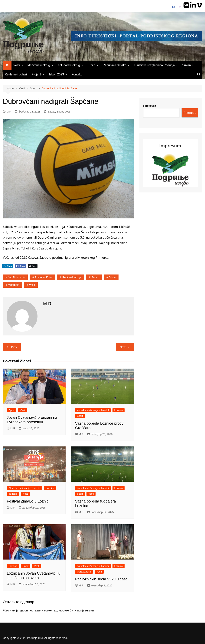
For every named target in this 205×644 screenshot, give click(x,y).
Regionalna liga (72, 277)
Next (125, 347)
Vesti (17, 65)
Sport (60, 112)
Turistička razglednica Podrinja (154, 65)
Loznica (119, 410)
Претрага (150, 106)
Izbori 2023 (56, 74)
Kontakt (76, 74)
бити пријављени (82, 610)
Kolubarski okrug (69, 65)
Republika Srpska (114, 65)
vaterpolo (14, 285)
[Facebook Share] (21, 266)
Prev (12, 347)
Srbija (91, 65)
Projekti (36, 74)
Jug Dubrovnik (17, 277)
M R (7, 112)
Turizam (13, 494)
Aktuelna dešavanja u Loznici (93, 410)
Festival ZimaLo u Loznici (28, 501)
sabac (95, 277)
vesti (32, 285)
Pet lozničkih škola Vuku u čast (101, 579)
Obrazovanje (84, 572)
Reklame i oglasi (16, 74)
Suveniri (188, 65)
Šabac (51, 112)
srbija (112, 277)
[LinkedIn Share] (8, 266)
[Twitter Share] (33, 266)
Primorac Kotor (44, 277)
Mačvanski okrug (39, 65)
